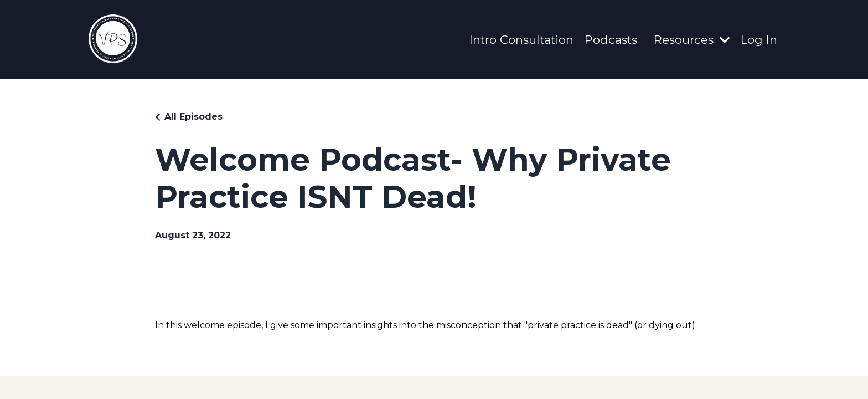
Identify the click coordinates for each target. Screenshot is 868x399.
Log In (759, 40)
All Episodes (193, 117)
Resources (692, 40)
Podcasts (611, 40)
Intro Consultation (521, 40)
